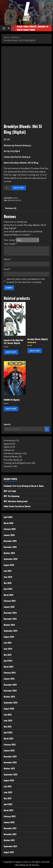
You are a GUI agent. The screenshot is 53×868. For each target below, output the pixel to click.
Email (7, 269)
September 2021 (10, 846)
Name (7, 259)
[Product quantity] (7, 188)
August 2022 (9, 780)
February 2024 (10, 673)
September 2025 (11, 559)
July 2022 (8, 786)
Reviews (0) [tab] (11, 208)
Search (7, 424)
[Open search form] (9, 28)
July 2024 (8, 643)
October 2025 (9, 553)
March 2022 (8, 810)
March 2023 (8, 738)
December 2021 (10, 828)
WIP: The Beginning (12, 496)
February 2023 (10, 745)
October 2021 (9, 840)
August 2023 (9, 709)
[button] (4, 28)
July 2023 (8, 715)
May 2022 (8, 798)
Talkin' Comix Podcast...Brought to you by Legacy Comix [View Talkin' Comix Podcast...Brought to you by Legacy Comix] (30, 28)
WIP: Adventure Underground (16, 501)
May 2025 (8, 583)
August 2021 (9, 852)
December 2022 (10, 756)
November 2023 (10, 691)
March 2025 (8, 595)
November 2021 (10, 834)
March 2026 (9, 523)
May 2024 (8, 655)
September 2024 (11, 631)
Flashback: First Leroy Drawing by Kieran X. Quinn (24, 486)
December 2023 (10, 685)
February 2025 (10, 601)
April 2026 (8, 517)
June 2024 (8, 649)
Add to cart (19, 188)
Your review (10, 244)
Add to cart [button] (11, 352)
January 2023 (9, 750)
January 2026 (9, 535)
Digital (15, 198)
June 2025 (8, 577)
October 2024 (9, 625)
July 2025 (8, 571)
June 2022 (8, 792)
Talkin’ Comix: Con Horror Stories (17, 506)
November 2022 (10, 762)
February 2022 (10, 816)
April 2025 (8, 589)
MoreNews (21, 865)
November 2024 (10, 619)
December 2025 (10, 541)
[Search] (47, 429)
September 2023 (11, 703)
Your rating (10, 240)
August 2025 (9, 565)
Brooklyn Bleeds (14, 200)
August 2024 (9, 637)
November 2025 (10, 547)
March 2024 (8, 667)
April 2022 (8, 804)
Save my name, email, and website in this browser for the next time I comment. (26, 281)
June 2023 (8, 721)
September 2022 (11, 774)
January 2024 (9, 679)
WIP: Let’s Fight (10, 491)
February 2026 (10, 529)
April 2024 (8, 661)
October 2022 (9, 768)
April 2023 (8, 732)
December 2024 (10, 613)
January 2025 (9, 607)
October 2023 (9, 697)
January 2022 (9, 822)
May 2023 (8, 727)
